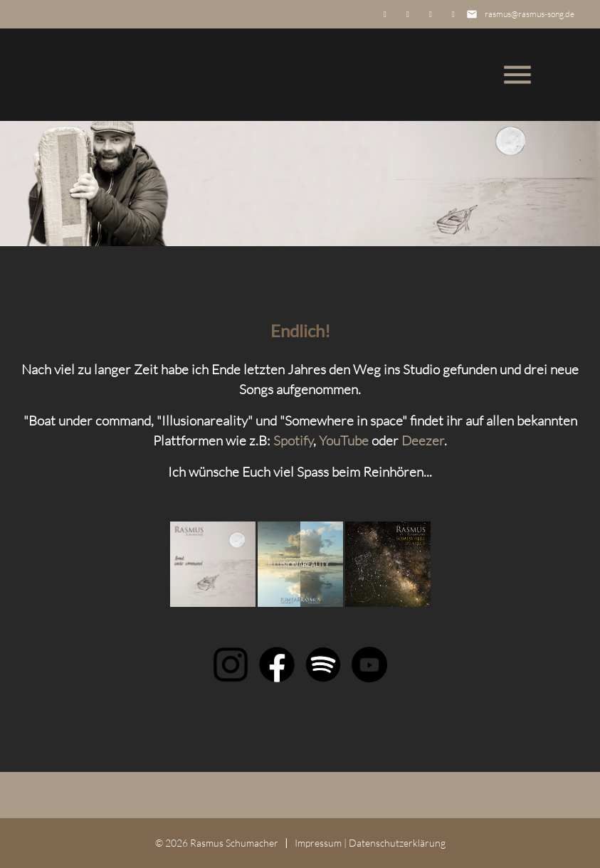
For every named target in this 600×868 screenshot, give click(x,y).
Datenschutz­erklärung (397, 843)
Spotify (293, 440)
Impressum (318, 843)
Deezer (423, 440)
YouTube (344, 440)
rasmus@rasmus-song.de (530, 14)
